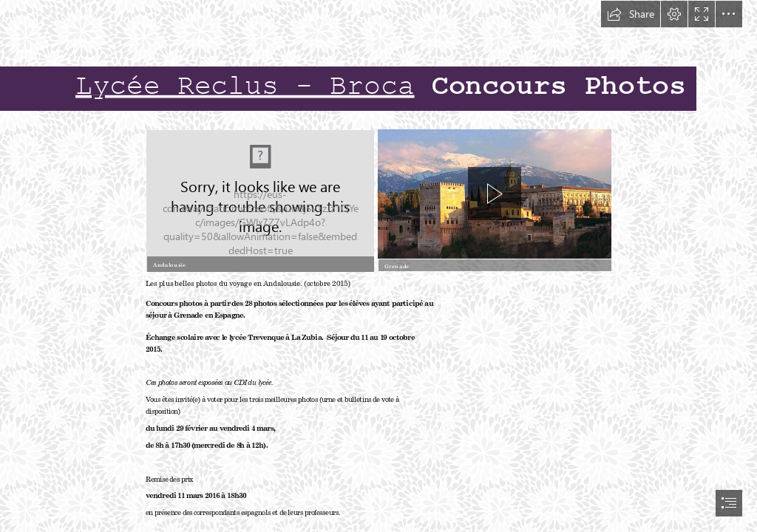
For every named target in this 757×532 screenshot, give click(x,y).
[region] (495, 188)
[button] (631, 14)
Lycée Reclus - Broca (245, 87)
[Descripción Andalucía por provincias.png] (259, 200)
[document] (378, 266)
